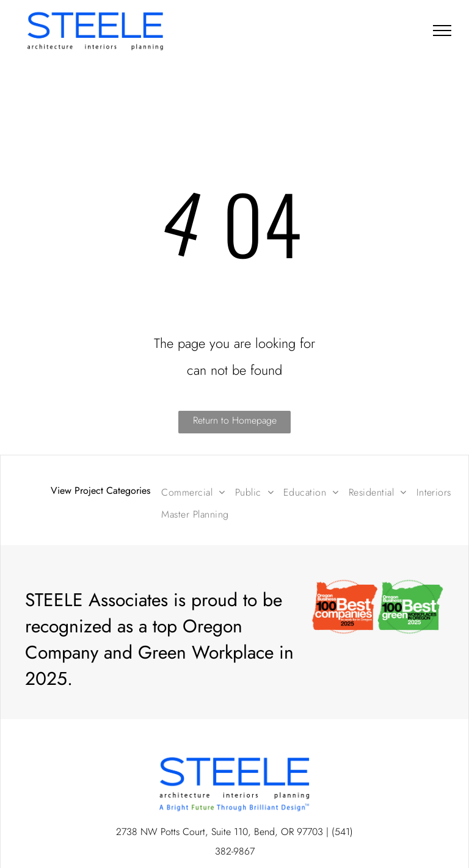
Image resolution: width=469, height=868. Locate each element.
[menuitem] (193, 493)
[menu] (442, 31)
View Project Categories (100, 490)
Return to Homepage (235, 420)
